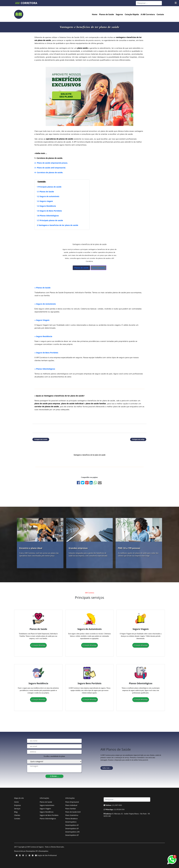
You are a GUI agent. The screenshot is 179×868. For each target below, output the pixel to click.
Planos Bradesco (71, 819)
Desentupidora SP (72, 825)
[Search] (149, 3)
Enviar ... (54, 776)
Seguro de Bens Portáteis (49, 815)
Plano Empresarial (72, 802)
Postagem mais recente (41, 439)
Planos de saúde (81, 268)
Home (95, 14)
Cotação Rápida (132, 14)
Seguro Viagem (45, 809)
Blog (16, 812)
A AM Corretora (148, 14)
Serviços (17, 809)
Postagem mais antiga (138, 439)
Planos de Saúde (107, 14)
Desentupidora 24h (72, 832)
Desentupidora (71, 822)
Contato (160, 14)
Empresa (17, 805)
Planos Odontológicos (48, 819)
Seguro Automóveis (47, 805)
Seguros (119, 14)
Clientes (17, 815)
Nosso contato (98, 268)
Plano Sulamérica (72, 815)
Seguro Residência (47, 812)
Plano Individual (71, 805)
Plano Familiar (71, 809)
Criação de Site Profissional (47, 855)
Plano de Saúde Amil (73, 812)
